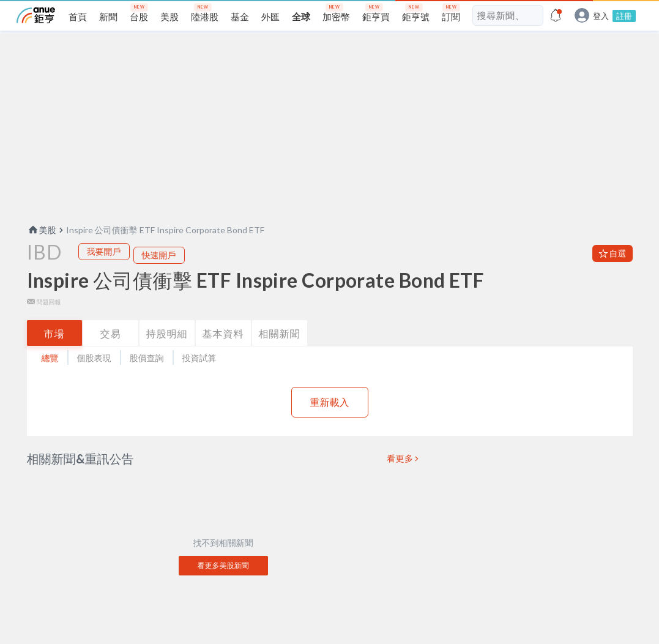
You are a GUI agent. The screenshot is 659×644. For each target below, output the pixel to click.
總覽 (50, 377)
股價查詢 (147, 377)
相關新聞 (280, 353)
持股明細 (167, 353)
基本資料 (223, 353)
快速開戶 (159, 275)
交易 (111, 353)
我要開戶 (104, 271)
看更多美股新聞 (223, 585)
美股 (42, 249)
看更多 (400, 478)
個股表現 (94, 377)
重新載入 (330, 421)
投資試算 (199, 377)
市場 (54, 353)
